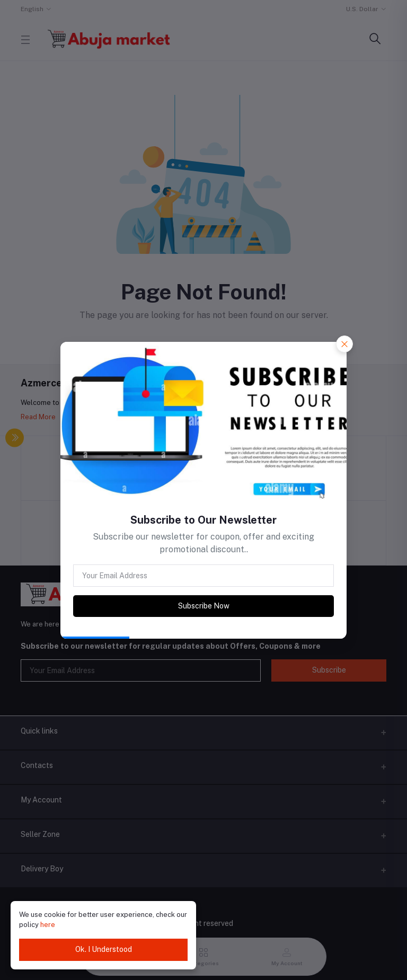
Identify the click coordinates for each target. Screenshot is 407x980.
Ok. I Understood (104, 949)
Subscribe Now (204, 606)
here (48, 925)
